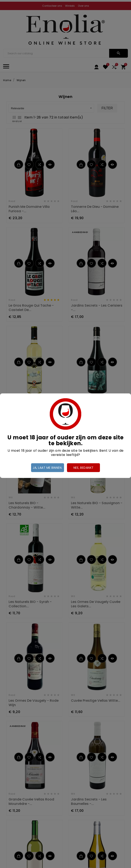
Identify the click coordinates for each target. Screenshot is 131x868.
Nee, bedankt (84, 468)
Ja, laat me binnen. (48, 468)
